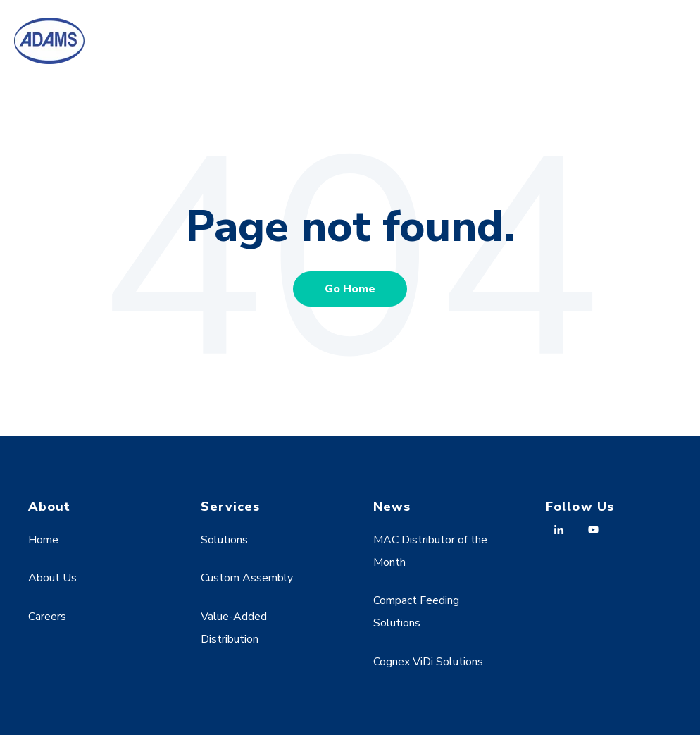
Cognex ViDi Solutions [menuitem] (428, 662)
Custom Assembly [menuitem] (247, 578)
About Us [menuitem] (52, 578)
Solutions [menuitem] (224, 540)
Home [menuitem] (43, 540)
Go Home (350, 289)
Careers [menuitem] (47, 617)
